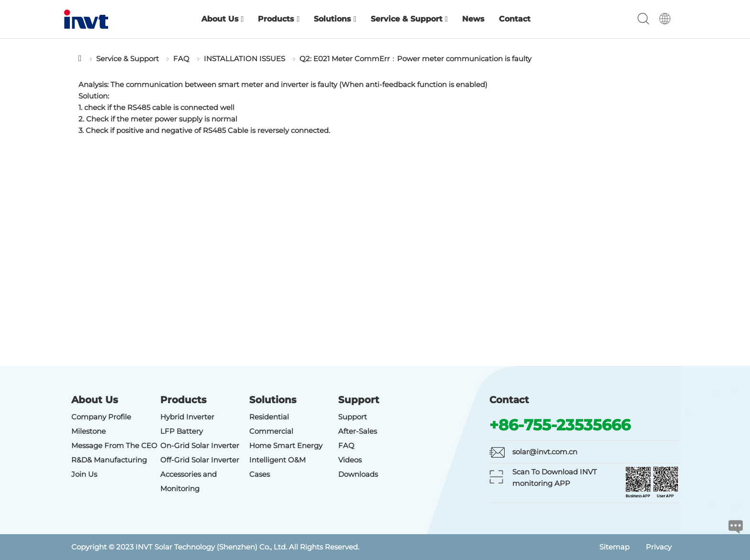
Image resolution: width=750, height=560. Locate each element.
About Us (223, 19)
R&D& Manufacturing (109, 460)
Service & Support (409, 19)
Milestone (88, 431)
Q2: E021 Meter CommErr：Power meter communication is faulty (415, 59)
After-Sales (358, 431)
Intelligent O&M (277, 460)
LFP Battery (182, 431)
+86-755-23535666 (560, 425)
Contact (515, 19)
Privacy (659, 547)
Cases (259, 474)
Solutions (335, 19)
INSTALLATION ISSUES (244, 59)
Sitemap (614, 547)
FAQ (181, 59)
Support (353, 417)
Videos (350, 460)
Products (279, 19)
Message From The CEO (114, 445)
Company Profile (101, 417)
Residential (269, 417)
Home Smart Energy (286, 445)
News (473, 19)
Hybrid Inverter (187, 417)
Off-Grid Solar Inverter (200, 460)
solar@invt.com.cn (545, 452)
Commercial (271, 431)
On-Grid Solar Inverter (200, 445)
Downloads (358, 474)
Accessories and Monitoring (188, 481)
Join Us (84, 474)
